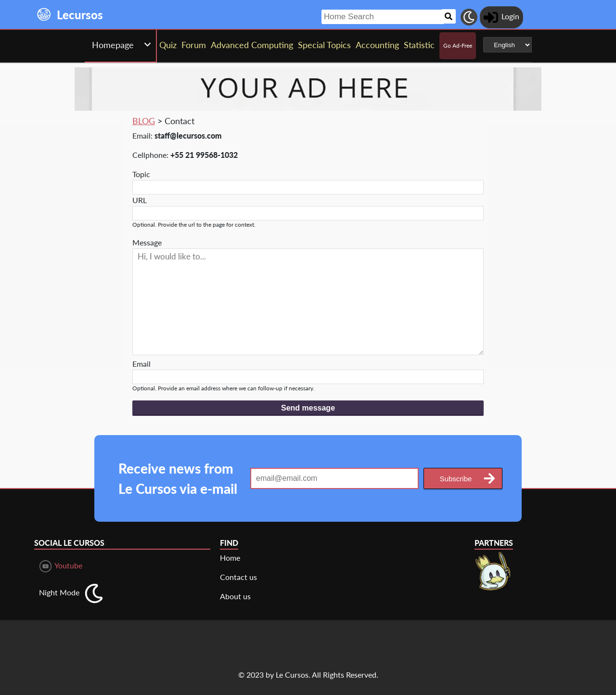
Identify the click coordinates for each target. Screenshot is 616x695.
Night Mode (59, 592)
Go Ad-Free (458, 45)
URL (140, 200)
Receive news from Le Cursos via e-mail (178, 478)
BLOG (144, 121)
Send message (308, 408)
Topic (141, 174)
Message (147, 242)
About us (235, 596)
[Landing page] (44, 14)
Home (230, 558)
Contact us (238, 577)
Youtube (61, 566)
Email (141, 364)
